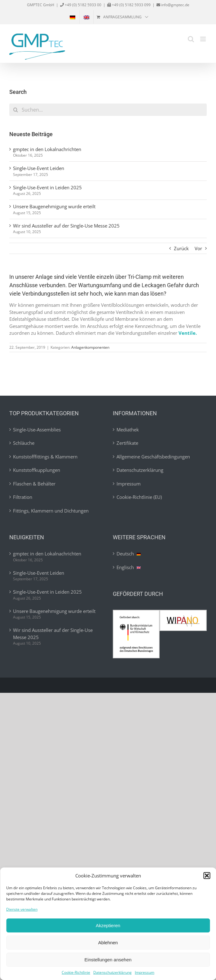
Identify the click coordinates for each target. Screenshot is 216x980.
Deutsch (129, 554)
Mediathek (128, 430)
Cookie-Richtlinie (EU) (139, 497)
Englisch (129, 567)
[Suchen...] (108, 110)
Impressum (145, 972)
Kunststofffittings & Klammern (45, 457)
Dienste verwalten (22, 909)
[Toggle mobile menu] (203, 39)
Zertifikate (127, 443)
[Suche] (15, 110)
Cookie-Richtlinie (76, 972)
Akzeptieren (108, 925)
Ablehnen (108, 943)
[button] (207, 876)
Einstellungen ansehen (108, 960)
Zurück (181, 248)
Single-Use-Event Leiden (39, 168)
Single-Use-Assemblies (37, 430)
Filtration (23, 497)
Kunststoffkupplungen (37, 470)
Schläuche (24, 443)
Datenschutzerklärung (112, 972)
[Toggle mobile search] (191, 39)
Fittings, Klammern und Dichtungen (51, 511)
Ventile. (188, 333)
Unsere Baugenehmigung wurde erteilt (54, 206)
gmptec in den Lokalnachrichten (47, 149)
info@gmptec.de (175, 5)
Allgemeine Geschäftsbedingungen (153, 457)
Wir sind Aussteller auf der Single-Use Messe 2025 (66, 226)
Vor (198, 248)
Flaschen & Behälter (34, 484)
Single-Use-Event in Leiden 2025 (47, 187)
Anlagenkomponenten (90, 347)
